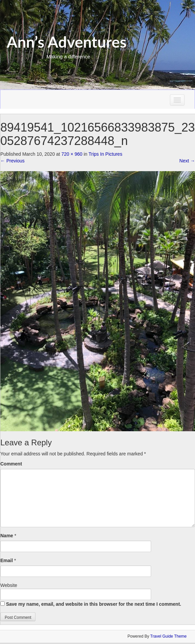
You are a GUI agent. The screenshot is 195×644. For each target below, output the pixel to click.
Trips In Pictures (105, 154)
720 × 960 (72, 154)
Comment (11, 464)
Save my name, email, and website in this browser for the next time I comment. (94, 604)
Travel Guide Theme (168, 636)
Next (187, 161)
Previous (12, 161)
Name (7, 536)
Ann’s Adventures (67, 42)
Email (7, 560)
